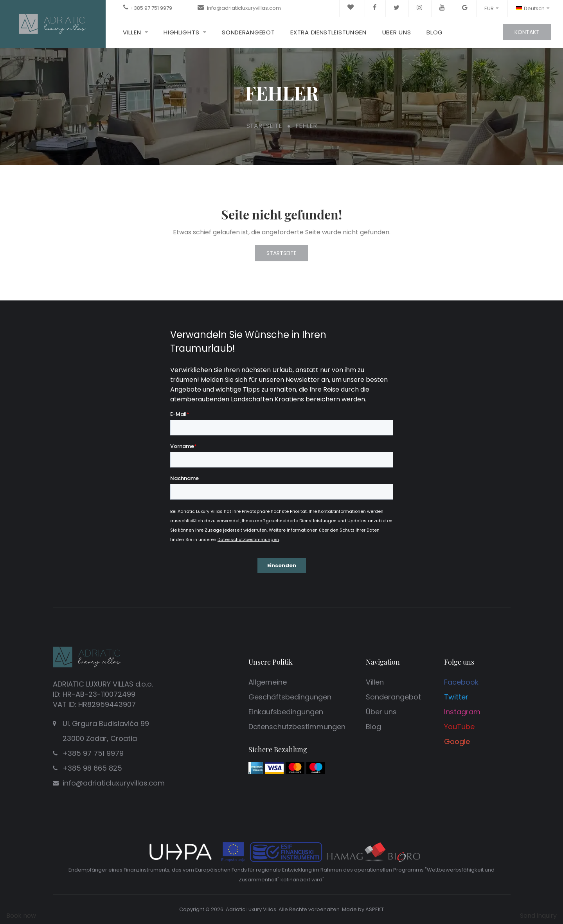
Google (457, 742)
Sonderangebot (248, 32)
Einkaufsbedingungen (286, 712)
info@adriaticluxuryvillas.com (243, 8)
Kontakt (527, 32)
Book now (21, 916)
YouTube (459, 727)
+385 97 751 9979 (151, 8)
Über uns (397, 32)
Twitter (456, 697)
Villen (132, 32)
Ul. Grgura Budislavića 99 (131, 732)
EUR (491, 8)
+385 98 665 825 (92, 768)
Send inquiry (538, 916)
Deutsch (532, 8)
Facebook (461, 682)
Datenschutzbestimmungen (297, 727)
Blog (435, 32)
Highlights (181, 32)
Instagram (462, 712)
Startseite (264, 126)
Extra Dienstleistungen (328, 32)
